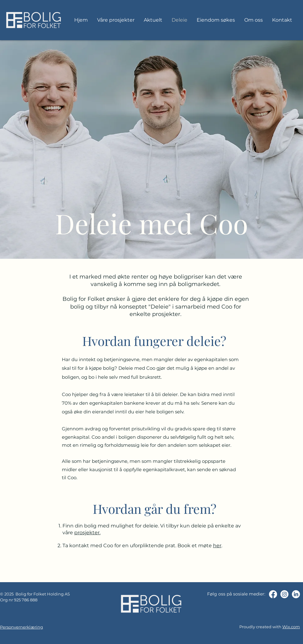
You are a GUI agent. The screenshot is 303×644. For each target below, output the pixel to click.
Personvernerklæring (21, 627)
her (217, 546)
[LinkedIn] (296, 594)
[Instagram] (284, 594)
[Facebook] (273, 594)
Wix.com (291, 627)
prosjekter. (87, 533)
